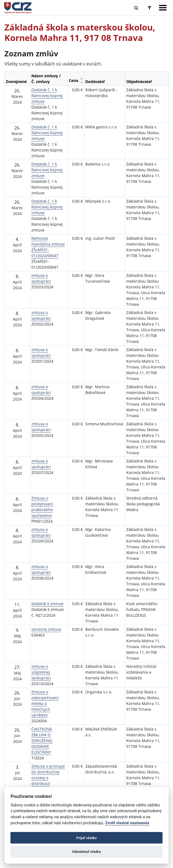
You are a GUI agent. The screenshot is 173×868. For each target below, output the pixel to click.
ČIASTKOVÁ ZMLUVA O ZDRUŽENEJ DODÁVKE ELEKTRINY (42, 741)
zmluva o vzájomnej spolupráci (41, 672)
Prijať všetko (87, 838)
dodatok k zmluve (47, 604)
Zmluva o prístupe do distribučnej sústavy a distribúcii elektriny (48, 778)
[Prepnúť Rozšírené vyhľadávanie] (149, 8)
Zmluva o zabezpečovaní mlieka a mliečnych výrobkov (45, 703)
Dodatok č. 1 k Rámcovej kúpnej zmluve (47, 96)
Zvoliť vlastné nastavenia (127, 823)
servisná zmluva (46, 629)
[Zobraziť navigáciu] (163, 8)
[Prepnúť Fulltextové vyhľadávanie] (136, 8)
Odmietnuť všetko (86, 852)
